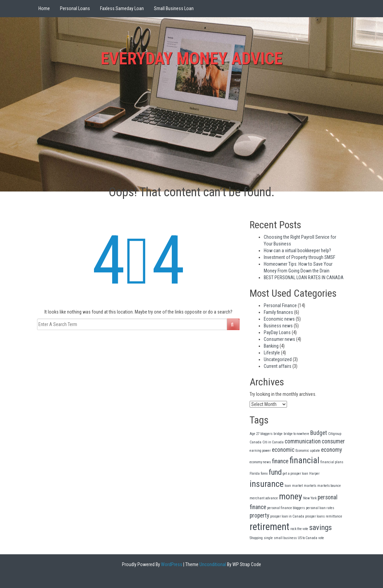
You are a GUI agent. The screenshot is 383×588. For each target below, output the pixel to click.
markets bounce (329, 486)
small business (285, 538)
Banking (271, 346)
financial (304, 460)
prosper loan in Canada (287, 516)
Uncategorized (278, 359)
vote (321, 538)
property (259, 516)
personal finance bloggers (286, 508)
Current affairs (278, 366)
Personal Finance (280, 305)
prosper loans (315, 516)
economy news (260, 462)
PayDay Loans (277, 332)
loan (288, 486)
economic (283, 450)
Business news (278, 326)
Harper (314, 474)
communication (303, 441)
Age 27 (254, 434)
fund (275, 472)
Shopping (256, 538)
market (297, 486)
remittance (334, 516)
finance (280, 461)
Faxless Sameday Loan (122, 8)
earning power (260, 451)
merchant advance (264, 498)
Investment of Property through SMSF (299, 257)
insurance (267, 484)
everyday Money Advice (192, 59)
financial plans (332, 462)
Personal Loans (75, 8)
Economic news (279, 319)
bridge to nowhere (296, 434)
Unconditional (212, 564)
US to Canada (308, 538)
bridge (278, 434)
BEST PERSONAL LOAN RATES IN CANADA (304, 277)
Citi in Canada (273, 442)
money (291, 496)
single (268, 538)
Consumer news (279, 339)
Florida (255, 474)
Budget (319, 433)
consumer (333, 441)
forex (264, 474)
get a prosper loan (295, 474)
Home (44, 8)
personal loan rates (320, 508)
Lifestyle (272, 353)
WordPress (171, 564)
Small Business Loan (174, 8)
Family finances (278, 312)
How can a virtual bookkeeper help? (297, 251)
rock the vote (299, 529)
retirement (269, 527)
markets (310, 486)
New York (310, 498)
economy (331, 450)
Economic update (308, 451)
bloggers (266, 434)
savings (321, 527)
